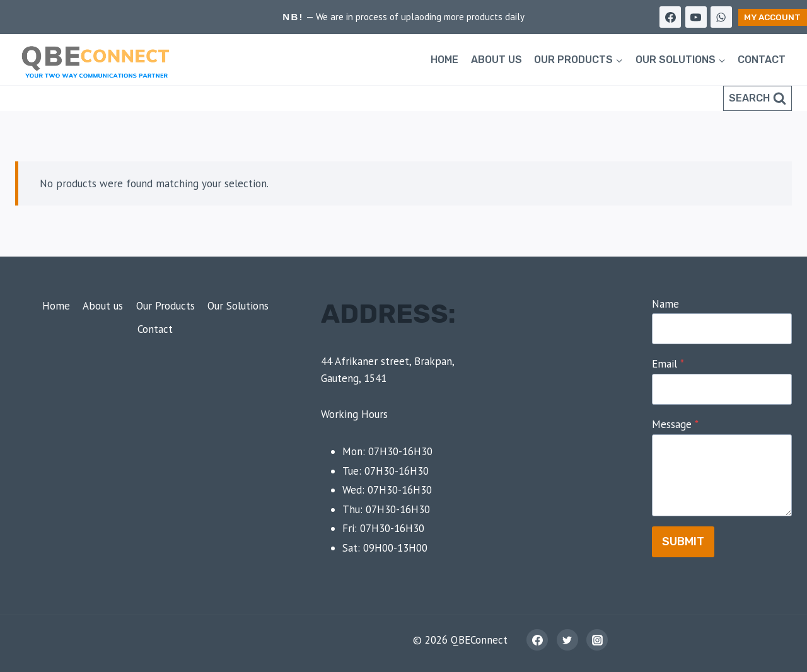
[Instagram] (597, 640)
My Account (772, 17)
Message (675, 424)
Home (444, 60)
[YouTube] (696, 17)
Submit (683, 542)
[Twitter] (567, 640)
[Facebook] (670, 17)
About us (496, 60)
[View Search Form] (758, 98)
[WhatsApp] (721, 17)
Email (668, 364)
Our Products (165, 306)
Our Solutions (238, 306)
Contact (762, 60)
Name (665, 304)
